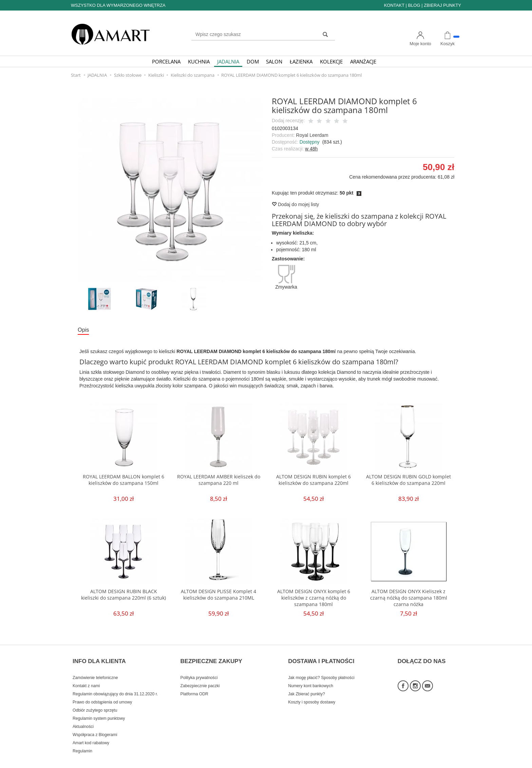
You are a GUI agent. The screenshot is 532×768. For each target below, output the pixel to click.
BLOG (414, 5)
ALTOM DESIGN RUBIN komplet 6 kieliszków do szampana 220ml (313, 481)
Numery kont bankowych (311, 677)
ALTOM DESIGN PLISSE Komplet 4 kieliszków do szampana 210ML (219, 596)
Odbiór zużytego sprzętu (95, 701)
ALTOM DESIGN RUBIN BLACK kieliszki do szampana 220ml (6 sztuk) (123, 599)
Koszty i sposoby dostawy (312, 693)
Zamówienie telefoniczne (95, 669)
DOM (253, 61)
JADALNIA (228, 61)
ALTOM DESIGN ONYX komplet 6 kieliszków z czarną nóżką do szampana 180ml (314, 599)
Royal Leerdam (312, 135)
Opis (84, 330)
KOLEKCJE (331, 61)
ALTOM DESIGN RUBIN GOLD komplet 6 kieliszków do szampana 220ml (409, 484)
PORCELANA (166, 61)
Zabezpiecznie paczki (200, 677)
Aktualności (83, 717)
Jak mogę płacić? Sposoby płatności (321, 669)
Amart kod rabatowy (91, 734)
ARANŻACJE (363, 61)
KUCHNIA (199, 61)
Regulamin (82, 742)
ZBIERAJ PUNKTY (442, 5)
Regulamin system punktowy (99, 709)
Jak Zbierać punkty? (307, 685)
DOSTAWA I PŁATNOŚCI (321, 657)
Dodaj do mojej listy (295, 204)
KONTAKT (394, 5)
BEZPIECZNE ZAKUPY (211, 657)
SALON (274, 61)
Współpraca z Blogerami (95, 726)
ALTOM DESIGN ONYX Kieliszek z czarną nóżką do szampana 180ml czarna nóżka (409, 599)
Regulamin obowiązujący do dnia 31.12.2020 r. (115, 685)
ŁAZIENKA (301, 61)
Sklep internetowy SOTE (440, 761)
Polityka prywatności (199, 669)
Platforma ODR (194, 685)
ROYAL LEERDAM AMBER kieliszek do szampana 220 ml (219, 481)
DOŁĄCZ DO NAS (422, 657)
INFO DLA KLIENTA (99, 657)
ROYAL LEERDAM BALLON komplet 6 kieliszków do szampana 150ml (123, 481)
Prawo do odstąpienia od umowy (102, 693)
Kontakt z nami (86, 677)
